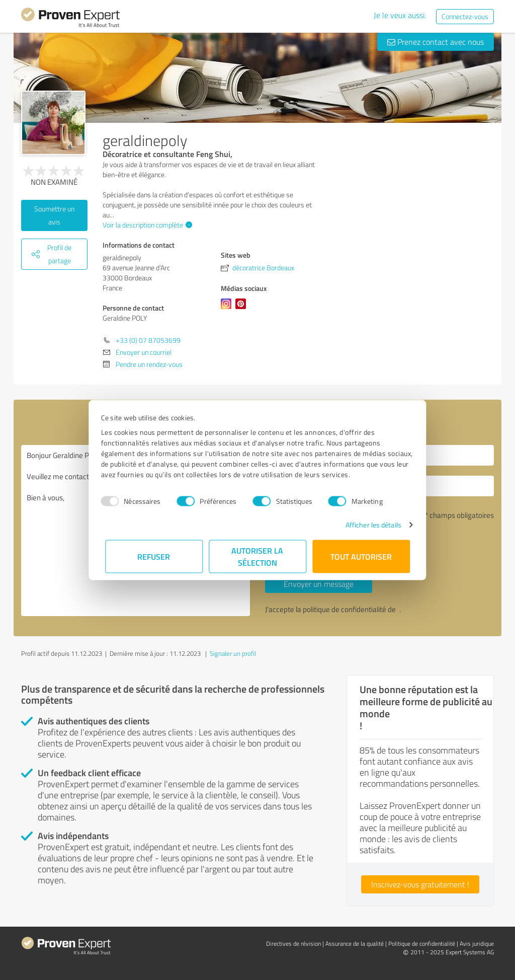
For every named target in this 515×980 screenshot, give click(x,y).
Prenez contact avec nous (436, 42)
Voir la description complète (146, 225)
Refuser (154, 556)
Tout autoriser (361, 556)
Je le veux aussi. (400, 15)
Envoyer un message (319, 584)
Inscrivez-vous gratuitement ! (420, 884)
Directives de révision (293, 944)
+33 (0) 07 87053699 (148, 340)
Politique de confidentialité (422, 944)
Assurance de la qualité (355, 944)
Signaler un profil (233, 653)
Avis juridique (477, 944)
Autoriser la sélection (258, 556)
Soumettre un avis (54, 215)
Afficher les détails (369, 525)
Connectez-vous (465, 16)
